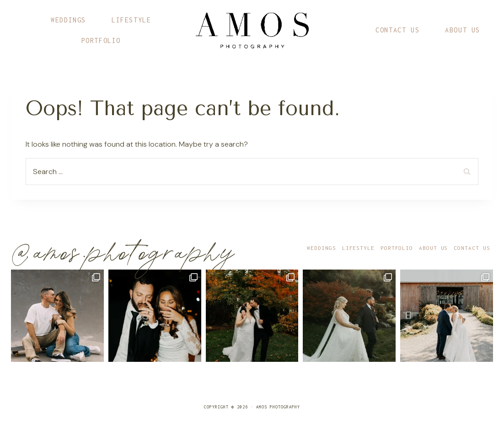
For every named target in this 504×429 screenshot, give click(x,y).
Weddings (68, 20)
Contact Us (397, 30)
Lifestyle (131, 20)
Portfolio (101, 40)
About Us (463, 30)
